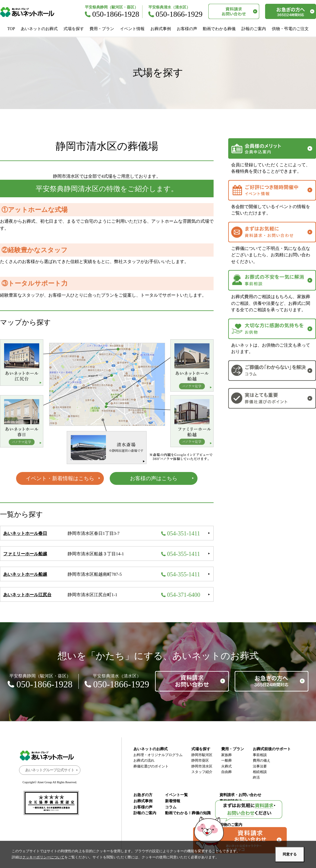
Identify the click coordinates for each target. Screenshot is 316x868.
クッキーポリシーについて (43, 857)
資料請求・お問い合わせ (240, 795)
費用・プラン (102, 29)
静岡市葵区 (200, 760)
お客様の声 (187, 29)
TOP (11, 29)
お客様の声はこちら (154, 478)
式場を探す (74, 29)
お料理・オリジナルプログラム (158, 755)
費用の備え (262, 760)
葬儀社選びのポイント (151, 766)
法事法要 (260, 766)
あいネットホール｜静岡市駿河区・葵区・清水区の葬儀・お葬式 (30, 12)
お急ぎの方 (143, 795)
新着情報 (173, 801)
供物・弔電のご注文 (290, 29)
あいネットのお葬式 (39, 29)
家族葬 (226, 755)
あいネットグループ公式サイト (50, 770)
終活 (256, 777)
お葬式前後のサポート (272, 749)
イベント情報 (132, 29)
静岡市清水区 (202, 766)
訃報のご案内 (254, 29)
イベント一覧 (176, 795)
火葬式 (226, 766)
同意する (290, 854)
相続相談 (260, 772)
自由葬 (226, 772)
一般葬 (226, 760)
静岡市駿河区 (202, 755)
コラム (171, 807)
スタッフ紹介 (202, 772)
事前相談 (260, 755)
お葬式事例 (161, 29)
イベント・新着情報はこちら (60, 478)
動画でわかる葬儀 (219, 29)
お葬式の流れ (144, 760)
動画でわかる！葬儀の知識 (188, 813)
